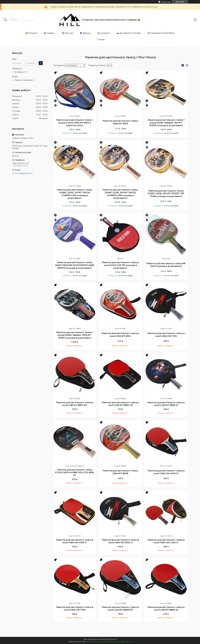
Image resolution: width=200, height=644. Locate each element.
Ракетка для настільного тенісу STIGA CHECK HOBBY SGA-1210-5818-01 (75, 473)
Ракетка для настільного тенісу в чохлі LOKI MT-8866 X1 (166, 404)
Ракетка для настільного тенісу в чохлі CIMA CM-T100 (166, 335)
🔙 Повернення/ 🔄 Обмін (161, 33)
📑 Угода (100, 39)
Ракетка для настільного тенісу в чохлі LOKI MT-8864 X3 (120, 404)
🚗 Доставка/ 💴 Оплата (129, 33)
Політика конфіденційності (121, 642)
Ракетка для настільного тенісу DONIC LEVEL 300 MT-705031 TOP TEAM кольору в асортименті (166, 194)
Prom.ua (114, 639)
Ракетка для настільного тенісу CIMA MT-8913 (120, 122)
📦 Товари (49, 33)
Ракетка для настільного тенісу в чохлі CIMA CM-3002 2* (120, 541)
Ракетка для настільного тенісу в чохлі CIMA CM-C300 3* (75, 541)
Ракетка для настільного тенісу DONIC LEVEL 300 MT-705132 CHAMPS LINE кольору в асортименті (120, 194)
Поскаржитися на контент (99, 642)
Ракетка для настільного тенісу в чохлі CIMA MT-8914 (120, 335)
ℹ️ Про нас (68, 33)
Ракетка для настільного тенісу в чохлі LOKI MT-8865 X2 (166, 609)
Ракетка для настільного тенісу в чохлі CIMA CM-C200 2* (166, 541)
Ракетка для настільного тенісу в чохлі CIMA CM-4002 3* (166, 472)
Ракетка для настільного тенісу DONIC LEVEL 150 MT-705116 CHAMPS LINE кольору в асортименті (75, 194)
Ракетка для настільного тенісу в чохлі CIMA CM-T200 (75, 609)
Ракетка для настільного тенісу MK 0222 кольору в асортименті (166, 265)
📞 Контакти (104, 33)
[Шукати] (5, 20)
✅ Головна (31, 33)
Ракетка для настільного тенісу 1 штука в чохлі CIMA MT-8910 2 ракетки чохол (75, 123)
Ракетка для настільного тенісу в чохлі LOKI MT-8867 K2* (75, 404)
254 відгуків (166, 2)
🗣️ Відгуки (85, 33)
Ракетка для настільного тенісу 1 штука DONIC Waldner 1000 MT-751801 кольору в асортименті (75, 335)
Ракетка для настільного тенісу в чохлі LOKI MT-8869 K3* (120, 609)
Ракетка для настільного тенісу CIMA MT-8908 (120, 472)
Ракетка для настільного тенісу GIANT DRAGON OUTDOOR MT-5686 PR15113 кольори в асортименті (75, 265)
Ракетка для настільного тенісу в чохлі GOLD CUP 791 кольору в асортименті (120, 265)
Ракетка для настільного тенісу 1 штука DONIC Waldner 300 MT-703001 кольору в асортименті (166, 123)
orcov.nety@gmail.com (22, 173)
